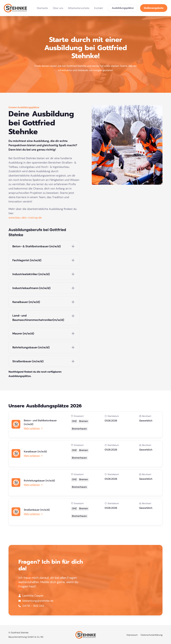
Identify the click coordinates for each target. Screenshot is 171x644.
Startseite (42, 8)
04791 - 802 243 (33, 606)
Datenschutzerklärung (152, 635)
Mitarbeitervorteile (79, 8)
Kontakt (99, 8)
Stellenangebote (154, 8)
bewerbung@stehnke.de (38, 601)
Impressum (132, 635)
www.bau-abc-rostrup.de (25, 218)
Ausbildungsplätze (123, 8)
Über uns (58, 8)
